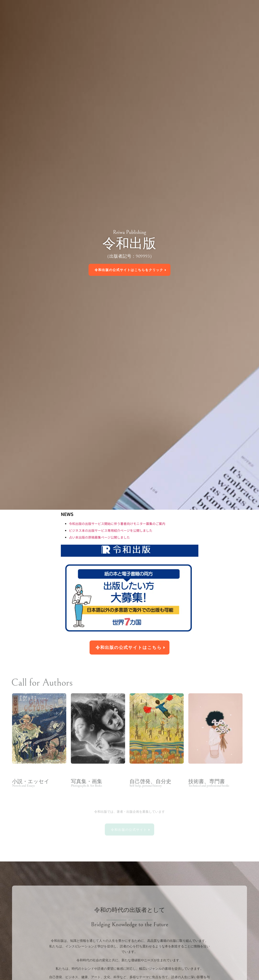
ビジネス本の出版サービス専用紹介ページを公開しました (111, 530)
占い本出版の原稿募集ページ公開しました (99, 537)
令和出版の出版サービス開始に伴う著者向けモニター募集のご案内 (117, 524)
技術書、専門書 (207, 790)
